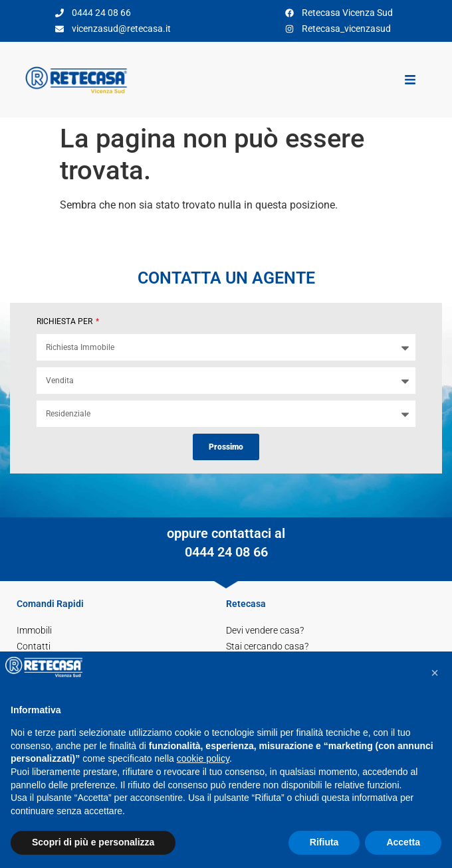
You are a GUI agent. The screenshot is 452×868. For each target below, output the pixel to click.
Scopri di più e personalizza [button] (93, 842)
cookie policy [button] (203, 758)
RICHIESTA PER (65, 321)
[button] (435, 673)
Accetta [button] (403, 842)
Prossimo (226, 447)
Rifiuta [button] (324, 842)
